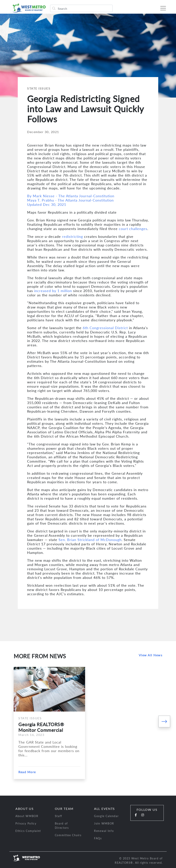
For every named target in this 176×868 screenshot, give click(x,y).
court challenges (133, 229)
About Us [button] (25, 809)
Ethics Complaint (28, 831)
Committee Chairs (68, 835)
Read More (27, 772)
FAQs (98, 838)
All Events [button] (104, 809)
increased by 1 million (53, 291)
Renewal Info (104, 831)
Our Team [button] (64, 809)
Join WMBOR (104, 823)
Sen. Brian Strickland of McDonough (90, 540)
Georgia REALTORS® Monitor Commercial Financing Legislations (42, 727)
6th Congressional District (105, 328)
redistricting (72, 236)
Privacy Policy (26, 823)
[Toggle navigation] (163, 8)
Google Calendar (106, 816)
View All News (151, 655)
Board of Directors (62, 826)
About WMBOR (27, 816)
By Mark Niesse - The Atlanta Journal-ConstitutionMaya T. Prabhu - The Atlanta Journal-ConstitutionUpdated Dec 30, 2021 (71, 200)
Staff (59, 816)
